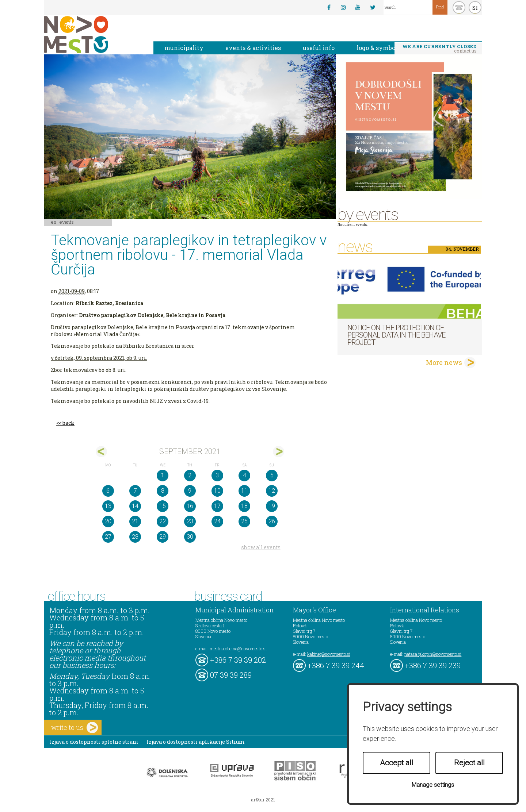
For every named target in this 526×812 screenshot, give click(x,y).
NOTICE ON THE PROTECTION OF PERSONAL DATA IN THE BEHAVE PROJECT (396, 335)
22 (163, 521)
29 (163, 537)
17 (217, 506)
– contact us (439, 49)
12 (272, 491)
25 (244, 521)
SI (475, 8)
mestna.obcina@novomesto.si (238, 649)
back (68, 423)
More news (444, 362)
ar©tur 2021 (263, 800)
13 (108, 506)
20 (108, 521)
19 (272, 506)
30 (190, 537)
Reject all (469, 763)
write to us (75, 728)
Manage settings (433, 785)
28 (135, 537)
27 (108, 537)
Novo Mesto (93, 34)
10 (217, 491)
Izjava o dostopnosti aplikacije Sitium (196, 742)
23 (190, 521)
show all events (261, 547)
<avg (101, 452)
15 (163, 506)
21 (135, 521)
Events (67, 222)
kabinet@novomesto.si (329, 654)
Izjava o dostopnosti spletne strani (94, 742)
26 (272, 521)
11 (244, 491)
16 (190, 506)
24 (217, 521)
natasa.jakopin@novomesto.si (433, 654)
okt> (279, 452)
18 (244, 506)
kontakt (459, 7)
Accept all (397, 763)
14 (135, 506)
